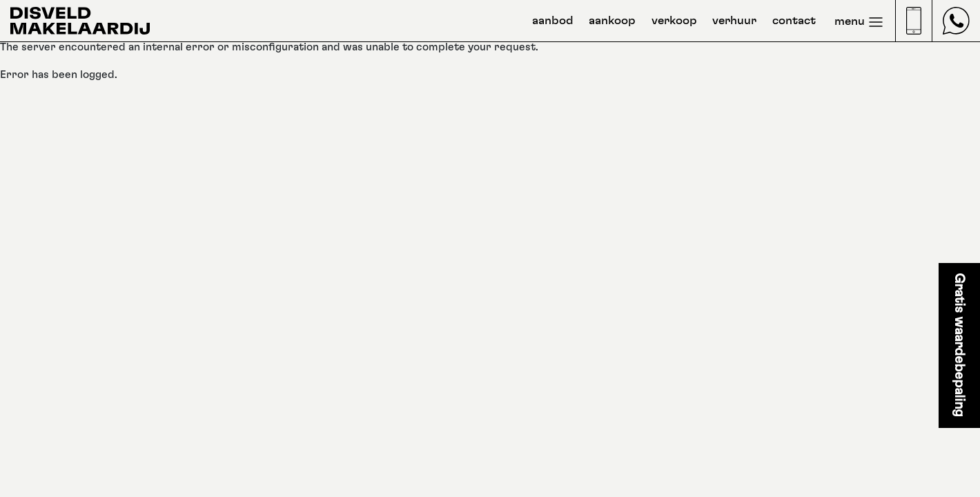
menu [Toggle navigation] (859, 22)
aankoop (612, 21)
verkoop (674, 21)
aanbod (553, 21)
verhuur (734, 21)
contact (794, 21)
